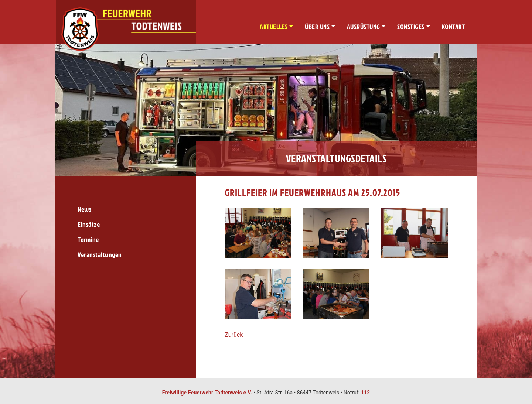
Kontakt (453, 27)
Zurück (234, 335)
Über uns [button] (317, 27)
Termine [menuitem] (88, 239)
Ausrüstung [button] (364, 27)
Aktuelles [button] (274, 27)
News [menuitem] (84, 209)
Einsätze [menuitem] (89, 224)
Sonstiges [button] (411, 27)
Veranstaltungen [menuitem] (100, 255)
